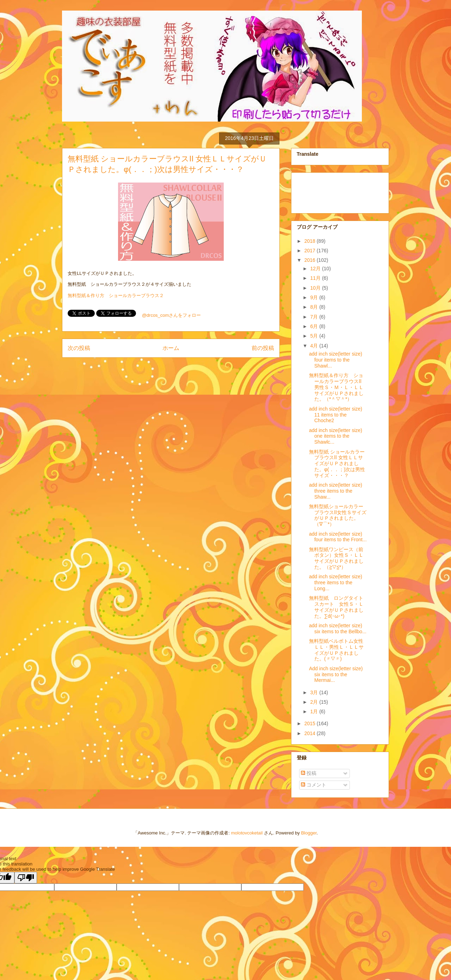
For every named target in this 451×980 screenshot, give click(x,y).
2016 (311, 260)
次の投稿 (79, 348)
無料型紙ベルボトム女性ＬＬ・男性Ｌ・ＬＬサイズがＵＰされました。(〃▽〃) (336, 650)
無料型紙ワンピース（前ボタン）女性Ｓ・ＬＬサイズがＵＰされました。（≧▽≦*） (336, 558)
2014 (311, 733)
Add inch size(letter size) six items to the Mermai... (336, 674)
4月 (315, 346)
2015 (311, 723)
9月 (315, 297)
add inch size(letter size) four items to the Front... (338, 537)
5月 (315, 336)
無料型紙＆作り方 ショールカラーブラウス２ (116, 295)
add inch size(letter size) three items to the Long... (336, 583)
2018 (311, 241)
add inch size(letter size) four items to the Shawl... (336, 360)
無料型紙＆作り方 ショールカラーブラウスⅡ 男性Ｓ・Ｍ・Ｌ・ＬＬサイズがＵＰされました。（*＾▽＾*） (338, 387)
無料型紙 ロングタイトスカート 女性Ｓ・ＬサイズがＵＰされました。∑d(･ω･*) (336, 607)
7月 (315, 317)
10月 (316, 288)
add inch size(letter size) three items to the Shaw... (336, 491)
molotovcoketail (247, 833)
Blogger (309, 833)
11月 (316, 278)
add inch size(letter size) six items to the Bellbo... (338, 628)
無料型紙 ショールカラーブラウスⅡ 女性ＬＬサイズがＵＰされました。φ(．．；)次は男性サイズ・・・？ (337, 464)
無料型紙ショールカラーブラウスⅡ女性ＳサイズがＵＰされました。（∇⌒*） (338, 515)
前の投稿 (263, 348)
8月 (315, 307)
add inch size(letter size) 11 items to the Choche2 (336, 415)
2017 (311, 251)
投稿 (309, 773)
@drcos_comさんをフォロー (172, 315)
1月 (315, 711)
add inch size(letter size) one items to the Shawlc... (336, 436)
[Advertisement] (332, 191)
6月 (315, 326)
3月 (315, 692)
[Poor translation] (26, 878)
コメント (314, 785)
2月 (315, 702)
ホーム (171, 348)
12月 (316, 269)
